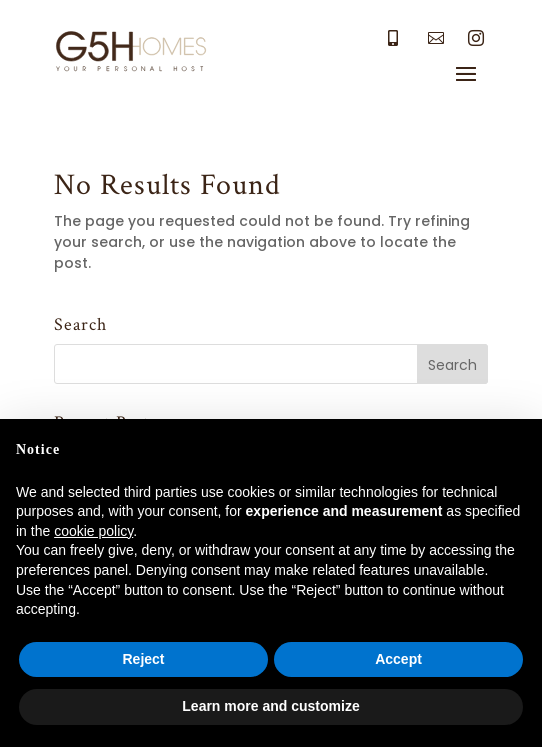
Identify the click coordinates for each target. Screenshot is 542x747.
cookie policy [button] (93, 531)
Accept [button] (398, 659)
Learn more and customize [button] (270, 706)
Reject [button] (143, 659)
